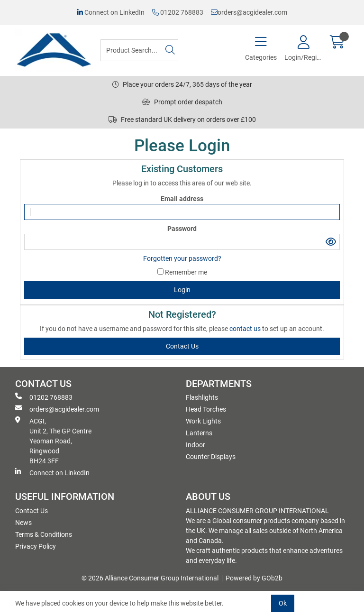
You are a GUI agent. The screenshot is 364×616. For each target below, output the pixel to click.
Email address (182, 199)
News (23, 523)
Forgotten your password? (182, 258)
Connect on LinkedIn (111, 12)
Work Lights (203, 421)
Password (182, 229)
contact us (246, 329)
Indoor (196, 445)
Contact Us (32, 511)
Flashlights (202, 397)
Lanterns (199, 433)
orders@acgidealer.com (249, 12)
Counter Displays (211, 457)
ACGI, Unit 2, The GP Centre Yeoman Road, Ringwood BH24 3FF (53, 441)
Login (182, 290)
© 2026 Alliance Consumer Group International (150, 578)
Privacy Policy (36, 546)
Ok (283, 603)
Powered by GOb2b (254, 578)
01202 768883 (178, 12)
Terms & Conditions (44, 534)
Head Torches (206, 409)
